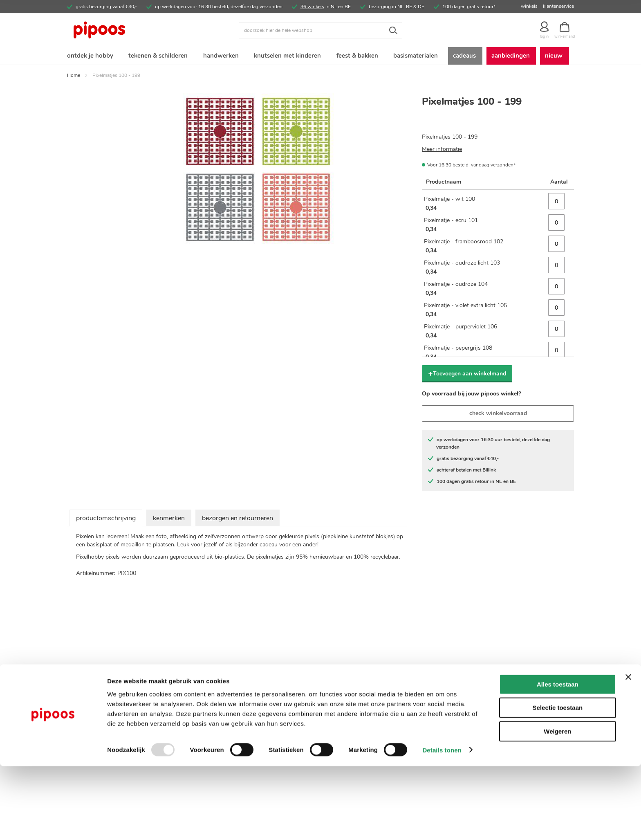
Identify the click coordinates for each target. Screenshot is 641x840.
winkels (529, 6)
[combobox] (320, 30)
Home (74, 77)
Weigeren (557, 805)
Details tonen (442, 824)
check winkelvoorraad (498, 415)
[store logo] (130, 30)
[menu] (320, 57)
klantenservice (558, 6)
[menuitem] (90, 57)
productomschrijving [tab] (106, 520)
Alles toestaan (558, 758)
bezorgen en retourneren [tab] (238, 520)
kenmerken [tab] (169, 520)
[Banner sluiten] (628, 751)
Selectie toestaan (558, 782)
